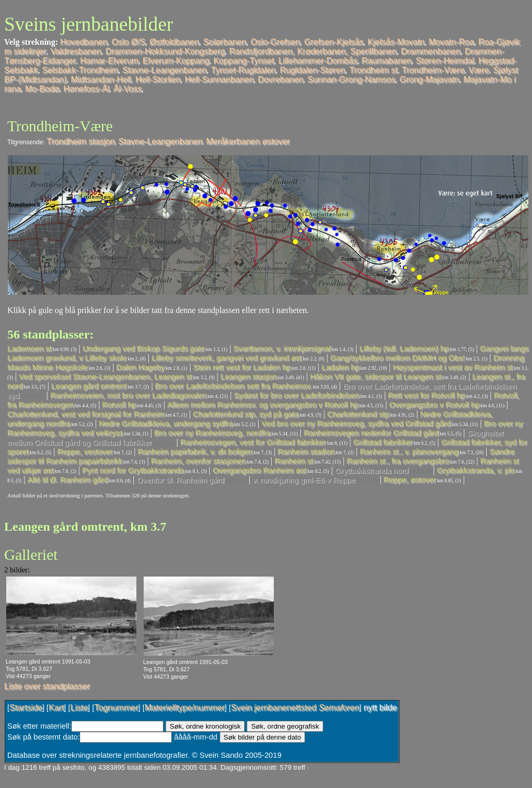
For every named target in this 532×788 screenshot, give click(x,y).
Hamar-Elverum (109, 61)
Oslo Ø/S (128, 42)
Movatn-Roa (451, 42)
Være (479, 70)
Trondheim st (373, 70)
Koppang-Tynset (244, 61)
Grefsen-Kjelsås (334, 42)
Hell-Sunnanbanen (219, 79)
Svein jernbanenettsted (295, 708)
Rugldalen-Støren (313, 70)
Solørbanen (225, 42)
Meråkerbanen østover (248, 141)
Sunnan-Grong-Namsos (352, 79)
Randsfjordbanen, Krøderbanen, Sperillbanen (313, 51)
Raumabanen (387, 61)
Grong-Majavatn (429, 79)
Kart (56, 708)
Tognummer (116, 708)
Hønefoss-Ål (86, 89)
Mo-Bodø (42, 89)
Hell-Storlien (158, 79)
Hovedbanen (84, 42)
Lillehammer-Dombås (318, 61)
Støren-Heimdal (445, 61)
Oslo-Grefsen (275, 42)
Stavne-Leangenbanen (164, 70)
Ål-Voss (128, 89)
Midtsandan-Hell (101, 79)
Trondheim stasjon (81, 141)
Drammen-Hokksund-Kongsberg (165, 51)
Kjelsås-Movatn (396, 42)
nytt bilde (380, 708)
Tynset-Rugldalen (243, 70)
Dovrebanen (280, 79)
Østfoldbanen (174, 42)
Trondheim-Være (433, 70)
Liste (79, 708)
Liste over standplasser (47, 686)
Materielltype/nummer (185, 708)
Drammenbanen (431, 51)
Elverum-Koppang (176, 61)
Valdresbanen (76, 51)
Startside (26, 708)
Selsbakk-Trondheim (80, 70)
